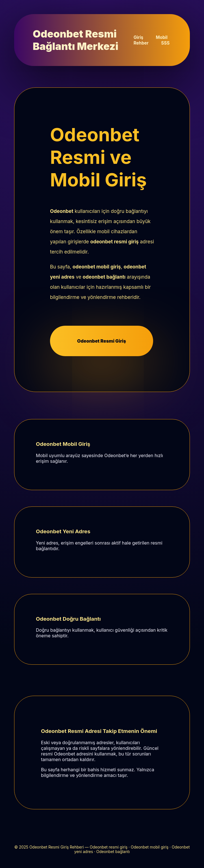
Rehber (141, 43)
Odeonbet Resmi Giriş (102, 341)
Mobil (162, 37)
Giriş (138, 37)
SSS (165, 43)
